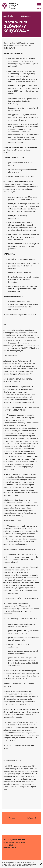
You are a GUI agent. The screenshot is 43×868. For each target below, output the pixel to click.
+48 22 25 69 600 (10, 845)
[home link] (10, 6)
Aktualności (8, 16)
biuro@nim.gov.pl (10, 847)
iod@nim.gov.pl (10, 395)
